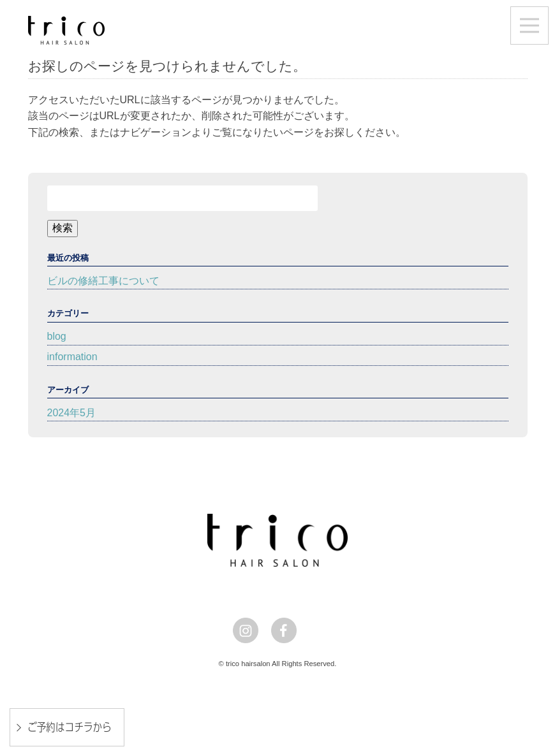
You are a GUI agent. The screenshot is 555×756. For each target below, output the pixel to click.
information (72, 357)
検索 (63, 228)
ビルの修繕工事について (103, 281)
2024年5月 (72, 413)
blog (57, 336)
